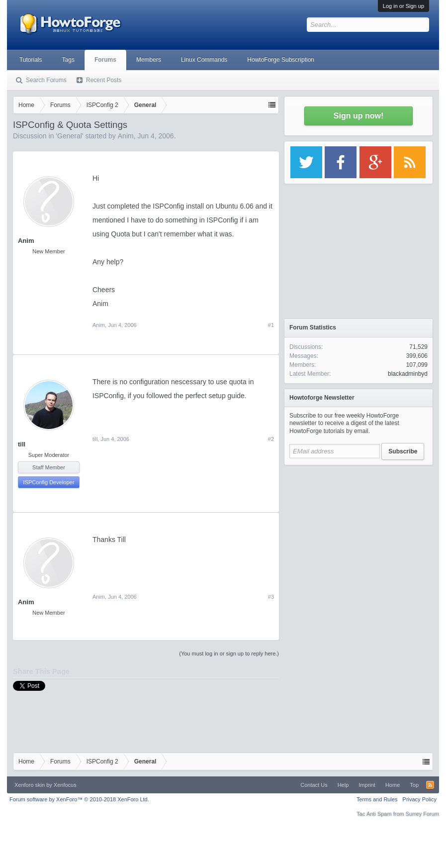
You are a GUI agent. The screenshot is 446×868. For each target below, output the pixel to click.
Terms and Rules (377, 799)
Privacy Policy (420, 799)
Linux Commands (204, 60)
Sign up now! (358, 116)
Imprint (367, 785)
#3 (271, 597)
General (70, 136)
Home (393, 785)
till (22, 444)
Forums (105, 60)
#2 (271, 439)
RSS (430, 785)
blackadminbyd (408, 374)
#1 (271, 325)
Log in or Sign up (403, 6)
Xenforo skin (30, 785)
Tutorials (31, 60)
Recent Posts (104, 80)
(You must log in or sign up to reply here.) (229, 653)
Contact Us (314, 785)
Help (343, 785)
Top (414, 785)
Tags (68, 60)
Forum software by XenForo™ (79, 799)
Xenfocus (65, 785)
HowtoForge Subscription (281, 60)
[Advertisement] (358, 533)
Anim (126, 136)
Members (149, 60)
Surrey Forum (422, 814)
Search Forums (46, 80)
